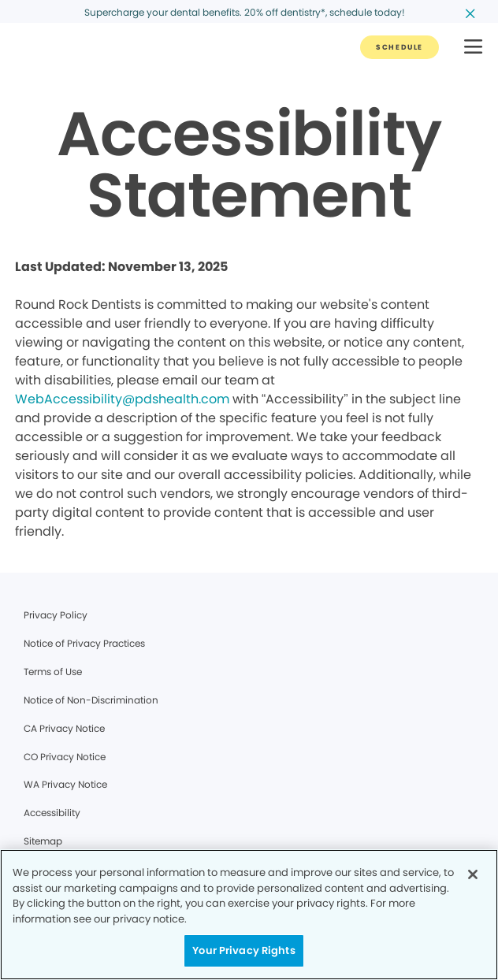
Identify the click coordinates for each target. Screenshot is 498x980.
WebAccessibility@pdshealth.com (122, 399)
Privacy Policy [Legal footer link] (56, 615)
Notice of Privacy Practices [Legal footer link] (84, 643)
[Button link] (400, 47)
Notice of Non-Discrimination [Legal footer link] (91, 700)
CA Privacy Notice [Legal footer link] (64, 728)
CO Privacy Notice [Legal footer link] (65, 757)
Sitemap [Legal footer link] (43, 841)
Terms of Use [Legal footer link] (53, 672)
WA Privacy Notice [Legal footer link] (65, 784)
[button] (473, 48)
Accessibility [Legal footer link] (52, 813)
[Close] (473, 874)
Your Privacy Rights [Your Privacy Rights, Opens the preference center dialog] (243, 950)
